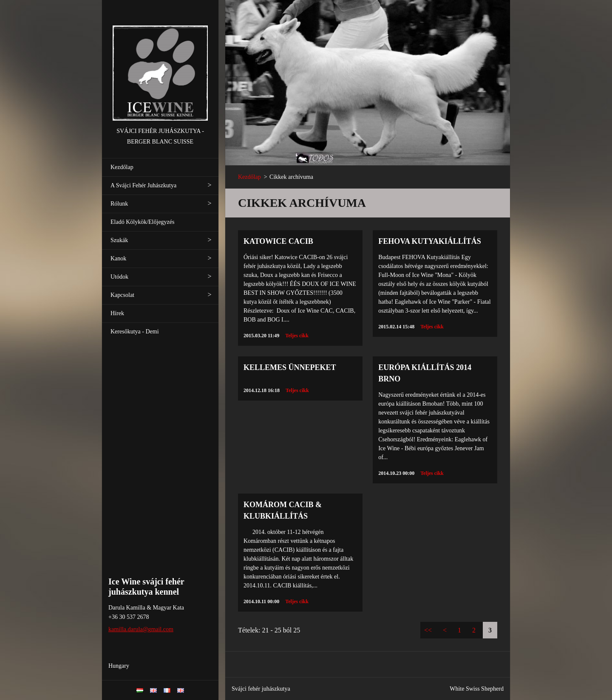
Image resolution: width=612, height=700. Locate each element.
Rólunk (119, 204)
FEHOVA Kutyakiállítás (430, 241)
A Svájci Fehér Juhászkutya (143, 185)
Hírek (117, 313)
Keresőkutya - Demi (135, 332)
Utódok (119, 277)
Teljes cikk (297, 336)
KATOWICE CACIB (278, 241)
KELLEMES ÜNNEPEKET (290, 367)
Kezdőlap (122, 167)
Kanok (118, 258)
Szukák (119, 240)
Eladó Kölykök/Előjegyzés (142, 222)
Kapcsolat (122, 295)
